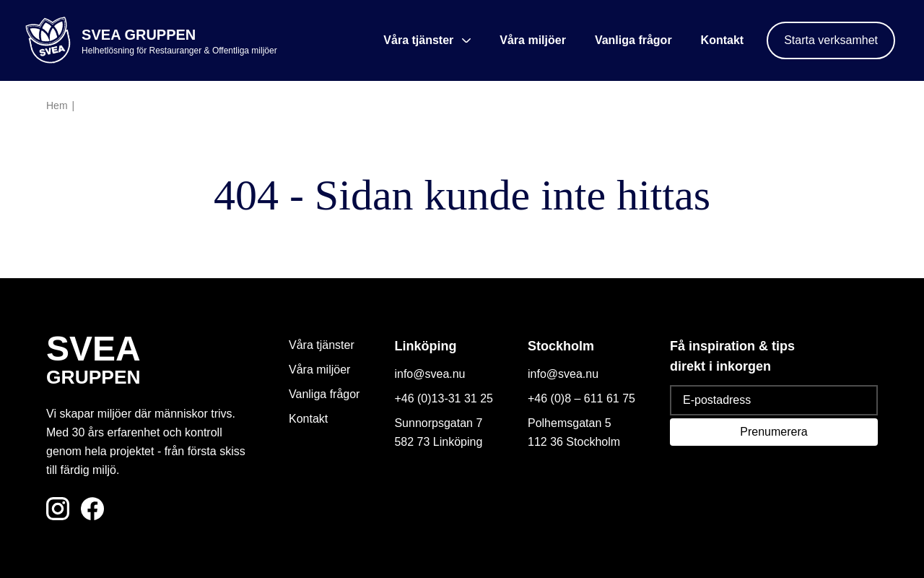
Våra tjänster (322, 345)
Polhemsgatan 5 (570, 423)
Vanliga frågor (633, 40)
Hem (57, 105)
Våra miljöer (533, 40)
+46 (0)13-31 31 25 (444, 398)
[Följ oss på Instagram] (58, 509)
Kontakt (723, 40)
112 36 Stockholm (574, 442)
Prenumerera (773, 432)
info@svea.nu (430, 374)
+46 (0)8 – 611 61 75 (581, 398)
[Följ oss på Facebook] (92, 509)
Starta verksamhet (831, 40)
